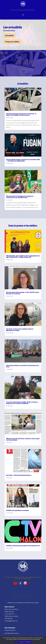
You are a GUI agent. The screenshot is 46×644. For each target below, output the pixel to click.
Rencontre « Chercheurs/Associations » (19, 475)
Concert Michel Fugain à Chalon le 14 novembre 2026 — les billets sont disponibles (23, 160)
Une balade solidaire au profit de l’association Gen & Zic (22, 366)
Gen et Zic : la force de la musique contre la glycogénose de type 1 (20, 330)
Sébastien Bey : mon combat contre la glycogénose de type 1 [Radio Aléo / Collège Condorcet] (23, 256)
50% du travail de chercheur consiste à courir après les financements (23, 439)
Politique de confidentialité (25, 642)
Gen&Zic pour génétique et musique (17, 510)
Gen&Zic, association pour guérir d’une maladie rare (23, 546)
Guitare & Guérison (10, 630)
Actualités (9, 35)
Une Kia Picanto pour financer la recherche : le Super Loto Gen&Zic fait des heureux (21, 114)
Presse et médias (12, 42)
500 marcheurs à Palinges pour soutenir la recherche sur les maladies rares (20, 197)
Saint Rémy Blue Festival (12, 633)
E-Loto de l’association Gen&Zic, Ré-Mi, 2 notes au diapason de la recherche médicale (22, 403)
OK (16, 642)
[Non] (44, 640)
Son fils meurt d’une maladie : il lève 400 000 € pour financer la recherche (23, 293)
